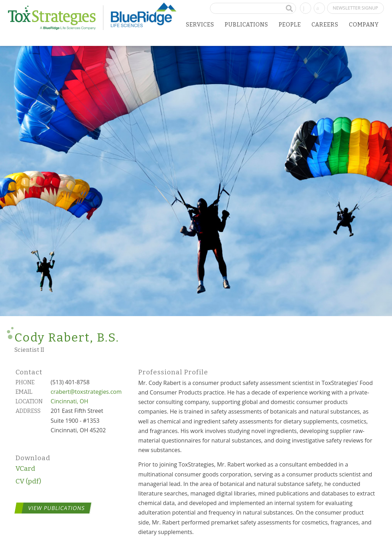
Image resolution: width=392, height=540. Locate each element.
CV (20, 481)
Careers (325, 25)
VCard (25, 468)
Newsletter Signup (355, 8)
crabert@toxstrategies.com (86, 392)
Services (200, 25)
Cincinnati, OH (70, 401)
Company (364, 25)
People (290, 25)
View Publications (56, 508)
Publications (246, 25)
